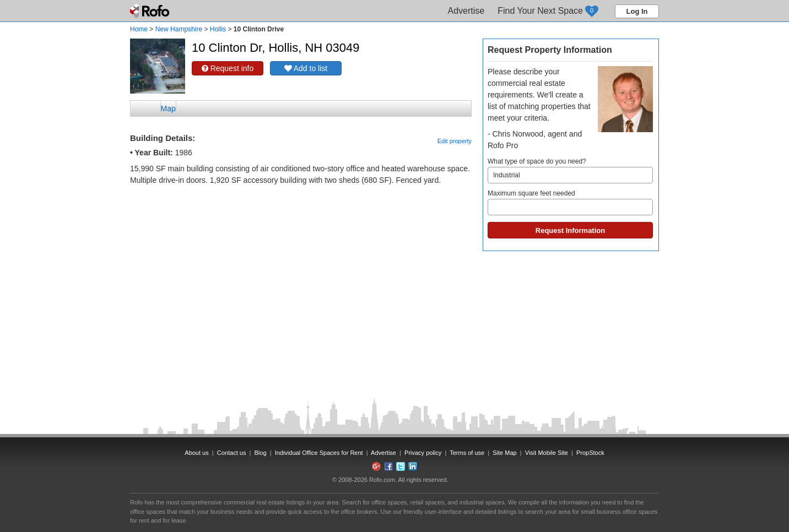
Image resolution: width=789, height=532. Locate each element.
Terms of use (467, 453)
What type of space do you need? (570, 170)
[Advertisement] (301, 214)
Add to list (306, 68)
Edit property (455, 141)
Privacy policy (423, 453)
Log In (637, 11)
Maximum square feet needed (570, 202)
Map (168, 108)
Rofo (151, 11)
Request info (228, 68)
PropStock (590, 453)
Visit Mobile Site (547, 453)
